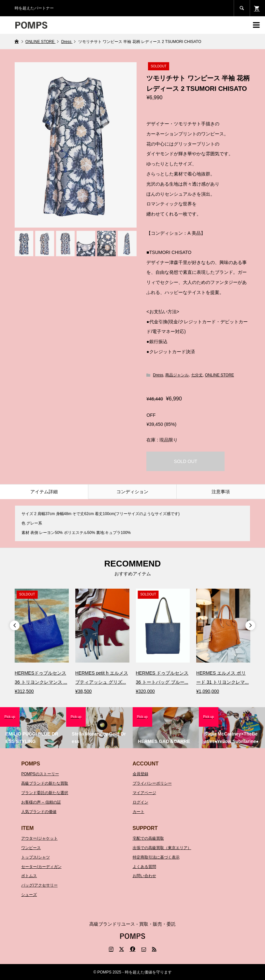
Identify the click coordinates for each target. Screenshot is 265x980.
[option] (42, 642)
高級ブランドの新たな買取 (45, 783)
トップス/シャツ (35, 857)
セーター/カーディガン (41, 867)
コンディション (132, 492)
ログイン (140, 802)
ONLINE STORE (220, 375)
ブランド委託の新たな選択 (45, 793)
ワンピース (31, 848)
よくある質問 (144, 867)
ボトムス (29, 876)
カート (139, 812)
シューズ (29, 895)
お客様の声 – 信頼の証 (41, 802)
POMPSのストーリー (40, 774)
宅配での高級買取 (148, 838)
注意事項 (221, 492)
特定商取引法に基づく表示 (156, 857)
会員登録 (140, 774)
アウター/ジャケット (39, 838)
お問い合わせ (144, 876)
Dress (158, 375)
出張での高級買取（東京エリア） (162, 848)
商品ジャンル (177, 375)
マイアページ (144, 793)
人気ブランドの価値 (39, 812)
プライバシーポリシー (152, 783)
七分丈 (197, 375)
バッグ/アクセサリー (39, 885)
